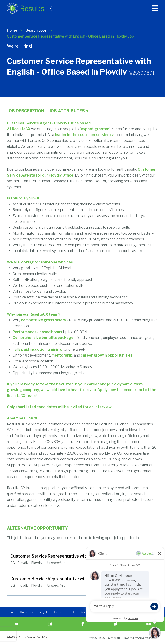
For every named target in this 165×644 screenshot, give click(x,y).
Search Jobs (36, 30)
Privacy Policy (96, 638)
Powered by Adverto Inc (138, 638)
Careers (59, 613)
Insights (44, 613)
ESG (72, 613)
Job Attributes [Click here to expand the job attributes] (69, 111)
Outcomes (26, 613)
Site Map (114, 638)
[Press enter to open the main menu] (155, 8)
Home (12, 30)
